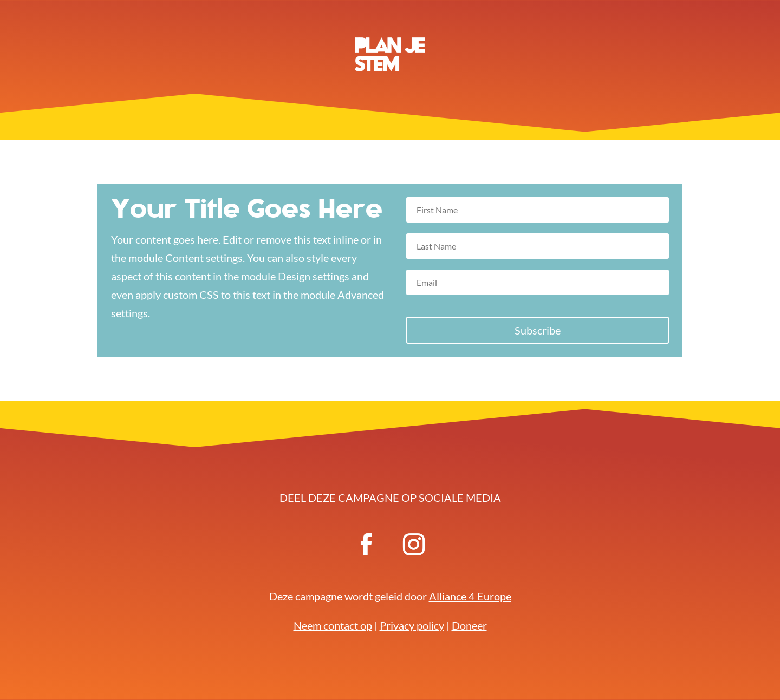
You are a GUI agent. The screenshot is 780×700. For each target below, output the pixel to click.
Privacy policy (412, 625)
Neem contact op (333, 625)
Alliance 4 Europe (470, 596)
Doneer (469, 625)
